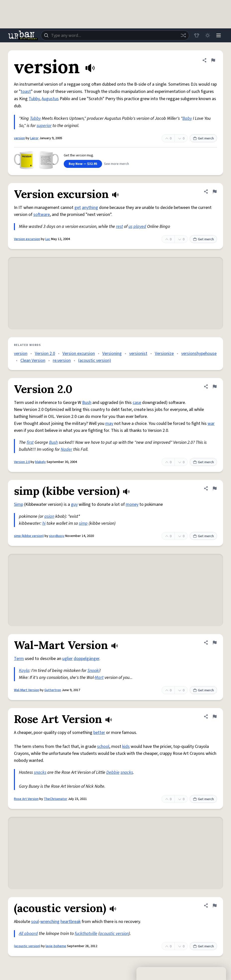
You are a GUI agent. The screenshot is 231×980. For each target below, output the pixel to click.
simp (83, 523)
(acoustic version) (95, 360)
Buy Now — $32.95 (83, 164)
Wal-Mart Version (27, 690)
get (78, 208)
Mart (99, 678)
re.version (62, 360)
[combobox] (115, 35)
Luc (48, 239)
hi (44, 523)
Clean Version (33, 360)
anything (90, 208)
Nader (66, 449)
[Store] (197, 35)
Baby (187, 118)
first (30, 442)
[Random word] (183, 35)
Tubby (34, 99)
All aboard (28, 934)
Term (19, 659)
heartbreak (71, 922)
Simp (19, 504)
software (42, 215)
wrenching (50, 922)
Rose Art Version (26, 799)
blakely (40, 462)
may (109, 424)
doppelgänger (87, 659)
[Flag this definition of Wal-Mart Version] (215, 643)
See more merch (116, 164)
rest (119, 227)
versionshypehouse (199, 354)
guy (74, 504)
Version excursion (27, 239)
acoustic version (114, 934)
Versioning (112, 354)
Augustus (50, 99)
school (103, 747)
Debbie (113, 772)
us (130, 227)
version (19, 138)
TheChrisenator (56, 799)
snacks (40, 772)
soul (35, 922)
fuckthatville (86, 934)
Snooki (93, 671)
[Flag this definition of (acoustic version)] (215, 906)
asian (49, 516)
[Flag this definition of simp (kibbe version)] (215, 488)
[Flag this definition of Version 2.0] (215, 387)
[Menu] (219, 35)
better (99, 733)
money (132, 504)
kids (126, 747)
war (211, 424)
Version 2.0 (45, 354)
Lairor (34, 138)
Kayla (24, 671)
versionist (138, 354)
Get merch (203, 138)
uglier (67, 659)
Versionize (164, 354)
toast (26, 92)
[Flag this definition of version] (213, 60)
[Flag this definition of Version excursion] (215, 192)
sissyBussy (57, 536)
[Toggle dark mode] (208, 35)
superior (44, 126)
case (137, 403)
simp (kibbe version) (29, 536)
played (140, 227)
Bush (87, 403)
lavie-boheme (56, 946)
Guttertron (53, 690)
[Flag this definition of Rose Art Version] (215, 717)
